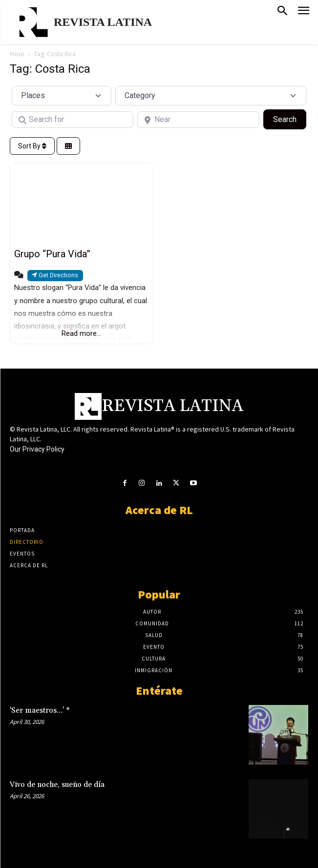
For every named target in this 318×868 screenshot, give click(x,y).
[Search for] (73, 120)
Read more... (81, 333)
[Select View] (68, 146)
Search (290, 119)
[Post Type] (62, 96)
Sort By (32, 146)
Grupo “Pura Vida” (52, 254)
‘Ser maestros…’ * (40, 711)
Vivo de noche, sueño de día (57, 785)
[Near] (198, 120)
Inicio (17, 54)
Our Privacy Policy (37, 449)
